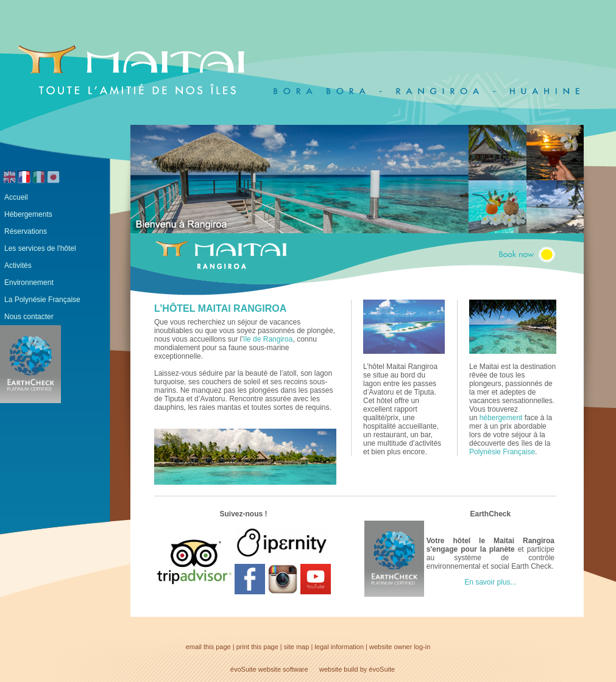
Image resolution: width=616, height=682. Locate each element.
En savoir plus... (490, 582)
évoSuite (243, 669)
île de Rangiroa (268, 339)
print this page (257, 647)
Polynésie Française (502, 452)
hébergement (501, 418)
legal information (339, 647)
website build (339, 669)
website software (283, 669)
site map (297, 647)
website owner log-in (400, 647)
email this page (208, 647)
